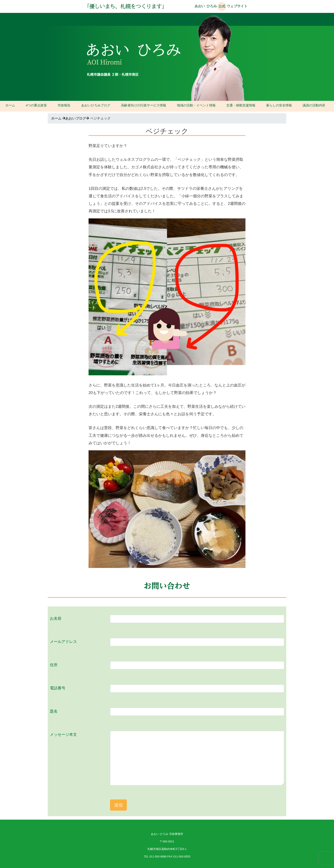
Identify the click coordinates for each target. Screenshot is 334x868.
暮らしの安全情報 (279, 105)
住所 (54, 665)
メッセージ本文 (63, 735)
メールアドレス (63, 642)
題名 (54, 711)
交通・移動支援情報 (241, 105)
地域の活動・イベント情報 (196, 105)
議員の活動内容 (314, 105)
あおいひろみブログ (96, 105)
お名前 (56, 618)
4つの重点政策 (36, 105)
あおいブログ (76, 118)
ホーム (10, 105)
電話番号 (58, 688)
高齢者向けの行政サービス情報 (144, 105)
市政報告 (64, 105)
